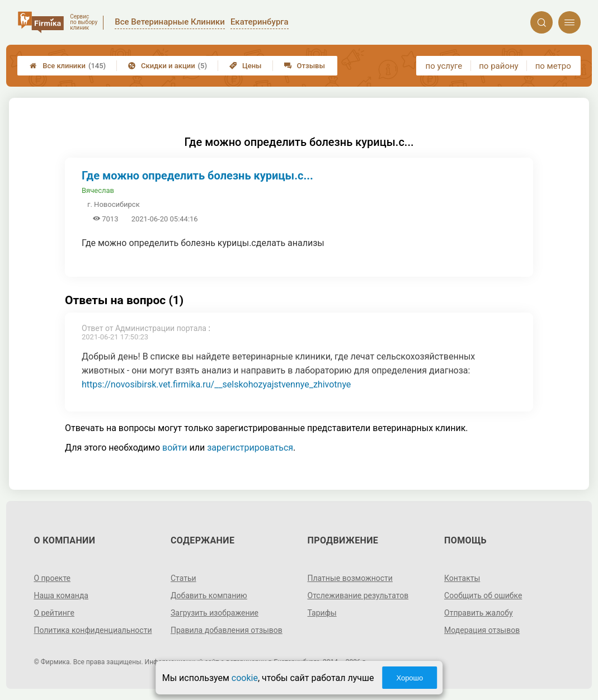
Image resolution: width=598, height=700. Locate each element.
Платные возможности (350, 578)
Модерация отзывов (482, 630)
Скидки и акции (168, 66)
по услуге (444, 66)
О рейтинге (54, 613)
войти (175, 448)
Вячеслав (98, 190)
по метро (553, 66)
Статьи (183, 578)
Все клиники (68, 66)
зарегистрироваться (250, 448)
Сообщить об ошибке (483, 595)
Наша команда (61, 595)
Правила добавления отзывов (227, 630)
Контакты (462, 578)
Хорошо (409, 678)
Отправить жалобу (479, 613)
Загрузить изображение (215, 613)
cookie (245, 678)
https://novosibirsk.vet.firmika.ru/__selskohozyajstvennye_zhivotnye (216, 384)
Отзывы (305, 66)
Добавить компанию (209, 595)
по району (498, 66)
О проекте (52, 578)
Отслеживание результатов (358, 595)
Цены (246, 66)
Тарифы (322, 613)
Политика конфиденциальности (93, 630)
